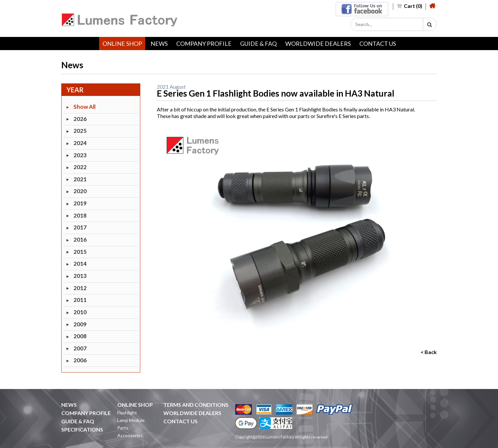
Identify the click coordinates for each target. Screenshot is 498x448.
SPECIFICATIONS (82, 429)
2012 (80, 288)
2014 (80, 264)
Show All (84, 107)
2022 (80, 167)
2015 (80, 252)
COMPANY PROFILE (204, 44)
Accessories (130, 435)
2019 (80, 203)
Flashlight (127, 413)
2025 (80, 131)
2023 (80, 155)
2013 (80, 276)
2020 (80, 191)
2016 (80, 239)
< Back (429, 352)
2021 (80, 179)
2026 (80, 119)
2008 (80, 336)
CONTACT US (378, 44)
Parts (123, 428)
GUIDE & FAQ (258, 44)
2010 (80, 312)
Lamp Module (131, 420)
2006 (80, 360)
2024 (80, 143)
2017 (80, 227)
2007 (80, 348)
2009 (80, 324)
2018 (80, 215)
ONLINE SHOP (122, 44)
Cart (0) (409, 6)
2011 (80, 300)
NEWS (159, 44)
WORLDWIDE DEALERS (318, 44)
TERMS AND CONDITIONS (196, 405)
